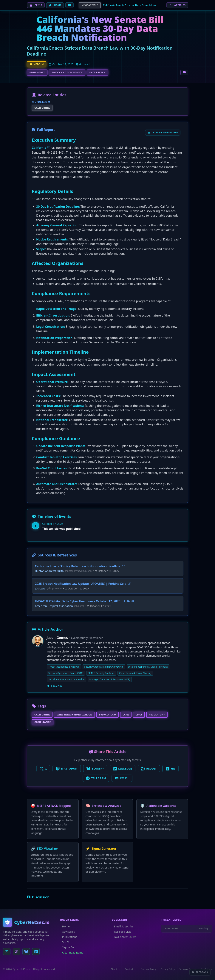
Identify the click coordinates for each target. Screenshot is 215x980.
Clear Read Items (72, 953)
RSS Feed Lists (121, 932)
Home (65, 926)
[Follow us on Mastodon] (16, 951)
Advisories (67, 932)
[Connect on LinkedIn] (36, 951)
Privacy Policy (168, 969)
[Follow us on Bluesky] (26, 951)
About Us (116, 969)
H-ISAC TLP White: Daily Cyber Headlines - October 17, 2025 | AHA (85, 601)
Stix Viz (65, 942)
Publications (69, 937)
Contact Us (130, 969)
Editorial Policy (149, 969)
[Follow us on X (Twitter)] (7, 951)
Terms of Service (188, 969)
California (39, 148)
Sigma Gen (68, 947)
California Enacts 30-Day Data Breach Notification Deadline (80, 566)
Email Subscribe (123, 926)
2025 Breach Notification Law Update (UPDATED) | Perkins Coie (83, 584)
